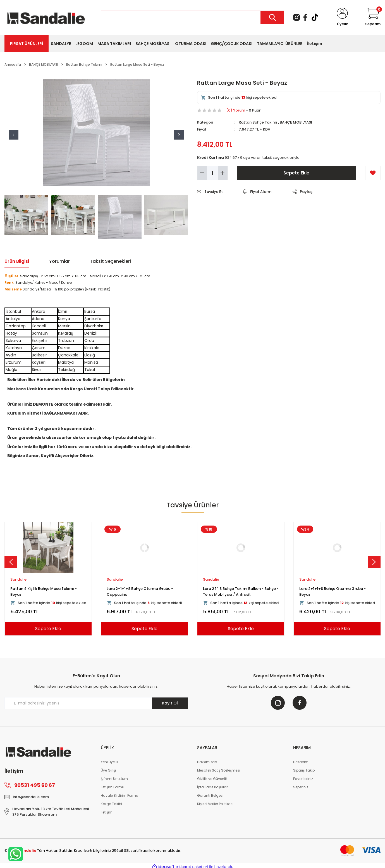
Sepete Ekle (296, 173)
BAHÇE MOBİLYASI (296, 122)
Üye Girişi (108, 770)
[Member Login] (342, 17)
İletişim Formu (113, 787)
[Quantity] (212, 173)
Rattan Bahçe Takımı (258, 122)
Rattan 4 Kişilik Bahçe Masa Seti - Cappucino (330, 591)
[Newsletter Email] (96, 703)
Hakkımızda (207, 762)
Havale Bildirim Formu (119, 795)
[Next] (374, 562)
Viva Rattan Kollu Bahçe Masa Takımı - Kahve (46, 591)
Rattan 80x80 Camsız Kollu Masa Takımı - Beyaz (144, 591)
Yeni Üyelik (109, 762)
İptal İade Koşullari (213, 787)
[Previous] (11, 562)
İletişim (107, 812)
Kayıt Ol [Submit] (170, 703)
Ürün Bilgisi (17, 261)
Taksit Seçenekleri (110, 261)
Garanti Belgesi (210, 795)
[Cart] (373, 17)
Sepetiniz (301, 787)
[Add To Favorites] (373, 173)
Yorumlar (59, 261)
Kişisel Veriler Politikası (215, 804)
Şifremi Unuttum (114, 779)
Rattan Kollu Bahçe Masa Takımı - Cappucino (234, 591)
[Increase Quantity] (223, 173)
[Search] (193, 17)
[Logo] (46, 17)
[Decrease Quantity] (202, 173)
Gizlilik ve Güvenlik (212, 779)
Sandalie (18, 579)
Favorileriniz (303, 779)
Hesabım (301, 762)
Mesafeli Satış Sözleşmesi (219, 770)
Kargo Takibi (111, 804)
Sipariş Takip (304, 770)
